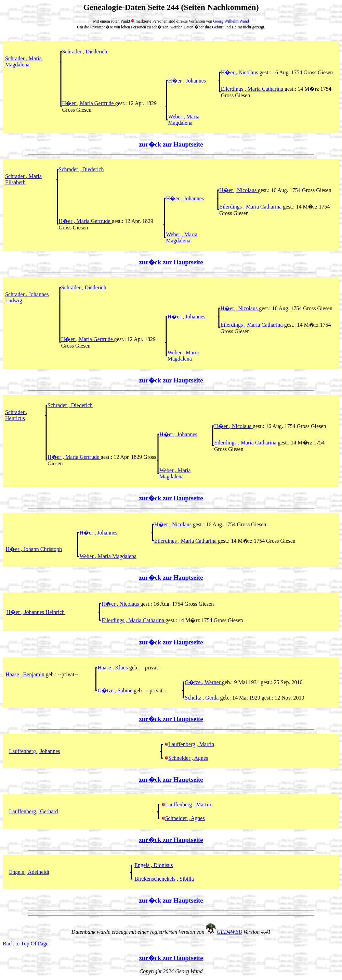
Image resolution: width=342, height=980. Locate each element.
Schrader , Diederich (85, 52)
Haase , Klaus (113, 668)
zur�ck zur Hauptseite (171, 144)
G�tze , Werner (203, 682)
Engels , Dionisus (154, 865)
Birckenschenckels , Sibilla (164, 879)
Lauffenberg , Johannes (34, 751)
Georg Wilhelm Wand (231, 21)
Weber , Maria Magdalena (184, 120)
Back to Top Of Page (26, 944)
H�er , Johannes (187, 81)
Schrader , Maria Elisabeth (23, 179)
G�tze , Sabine (116, 690)
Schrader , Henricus (16, 415)
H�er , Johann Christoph (34, 549)
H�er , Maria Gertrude (89, 103)
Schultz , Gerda (202, 698)
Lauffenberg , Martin (189, 744)
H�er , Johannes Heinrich (35, 612)
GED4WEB (229, 932)
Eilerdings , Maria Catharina (253, 89)
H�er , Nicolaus (240, 72)
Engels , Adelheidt (29, 872)
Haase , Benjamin (25, 674)
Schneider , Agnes (186, 758)
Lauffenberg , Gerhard (34, 811)
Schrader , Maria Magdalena (23, 61)
